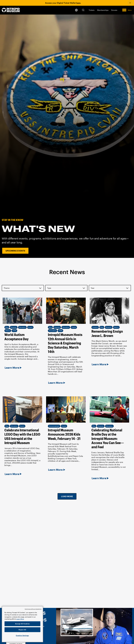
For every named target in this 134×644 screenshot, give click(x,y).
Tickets (92, 10)
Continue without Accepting (33, 609)
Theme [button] (7, 288)
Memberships (103, 10)
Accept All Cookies (22, 624)
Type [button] (49, 288)
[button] (83, 10)
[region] (22, 624)
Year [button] (93, 288)
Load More (67, 496)
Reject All (22, 630)
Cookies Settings (22, 636)
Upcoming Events (15, 251)
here (78, 3)
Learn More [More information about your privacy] (20, 619)
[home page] (11, 10)
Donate (114, 10)
